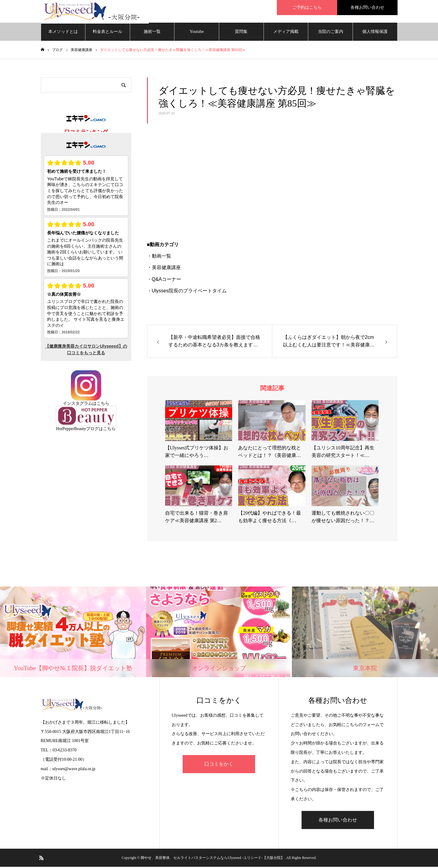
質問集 (241, 33)
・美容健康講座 (164, 269)
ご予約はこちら (307, 7)
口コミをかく (219, 765)
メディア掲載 (286, 33)
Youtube (197, 33)
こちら (103, 405)
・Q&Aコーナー (164, 280)
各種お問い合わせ (367, 7)
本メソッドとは (63, 33)
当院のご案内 (331, 33)
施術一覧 (152, 33)
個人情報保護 (375, 33)
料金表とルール (107, 33)
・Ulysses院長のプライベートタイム (187, 292)
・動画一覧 (159, 257)
